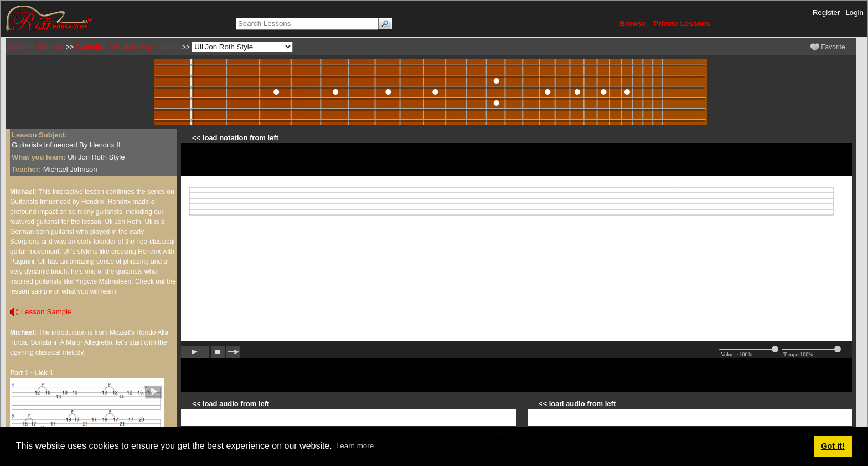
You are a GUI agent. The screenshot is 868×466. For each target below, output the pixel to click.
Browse (633, 24)
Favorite (828, 47)
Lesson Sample (41, 312)
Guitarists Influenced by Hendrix (128, 47)
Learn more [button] (355, 446)
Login (854, 12)
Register (826, 12)
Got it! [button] (833, 446)
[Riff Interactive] (49, 18)
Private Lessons (682, 24)
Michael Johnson (37, 47)
